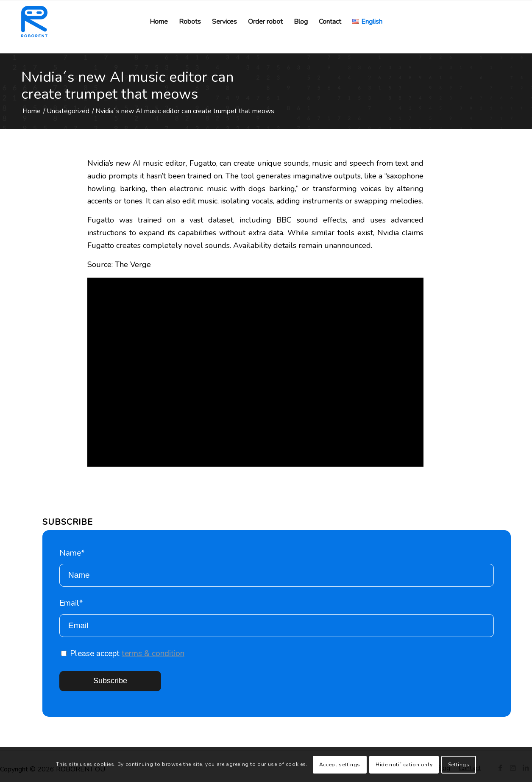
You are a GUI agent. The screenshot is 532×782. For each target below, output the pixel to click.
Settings (459, 765)
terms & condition (153, 654)
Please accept (123, 654)
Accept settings (340, 765)
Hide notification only (404, 765)
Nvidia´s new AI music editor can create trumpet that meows (127, 86)
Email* (277, 617)
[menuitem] (159, 22)
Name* (277, 567)
